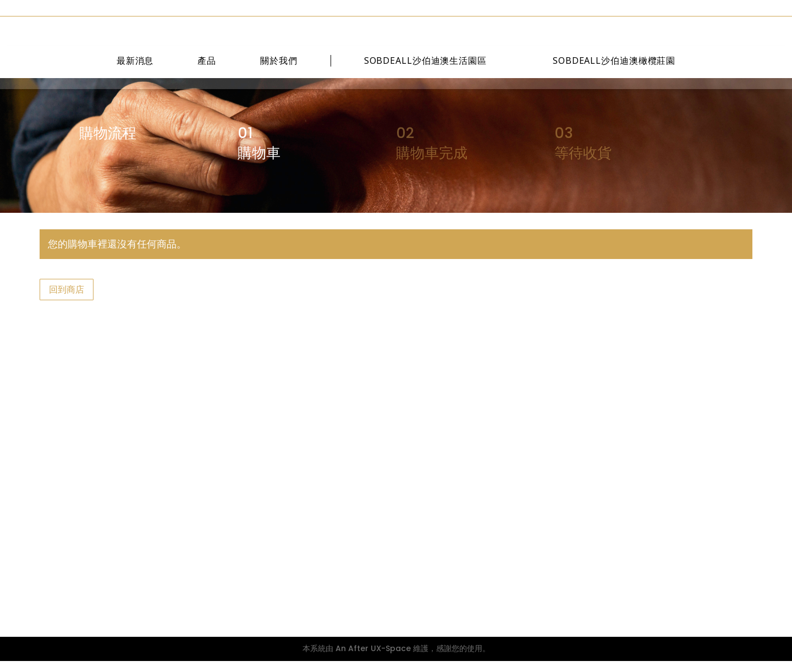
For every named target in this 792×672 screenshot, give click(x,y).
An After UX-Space (373, 659)
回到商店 (67, 301)
